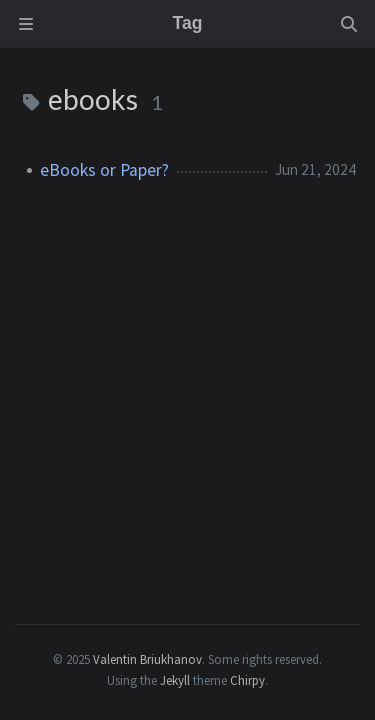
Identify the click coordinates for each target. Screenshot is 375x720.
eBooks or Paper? (104, 170)
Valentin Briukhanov (147, 659)
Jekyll (175, 680)
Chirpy (247, 680)
